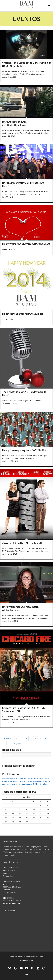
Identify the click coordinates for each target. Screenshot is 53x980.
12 (9, 744)
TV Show (19, 785)
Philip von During (9, 785)
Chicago (5, 779)
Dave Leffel (27, 785)
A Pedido (6, 884)
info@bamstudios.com (12, 903)
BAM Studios (40, 784)
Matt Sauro (39, 778)
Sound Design (11, 779)
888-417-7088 (9, 901)
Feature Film (29, 782)
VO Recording (21, 778)
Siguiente (19, 744)
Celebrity (31, 778)
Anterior (8, 739)
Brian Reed (13, 781)
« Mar (6, 797)
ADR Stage (22, 781)
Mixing (35, 782)
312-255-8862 (9, 898)
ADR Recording (44, 781)
